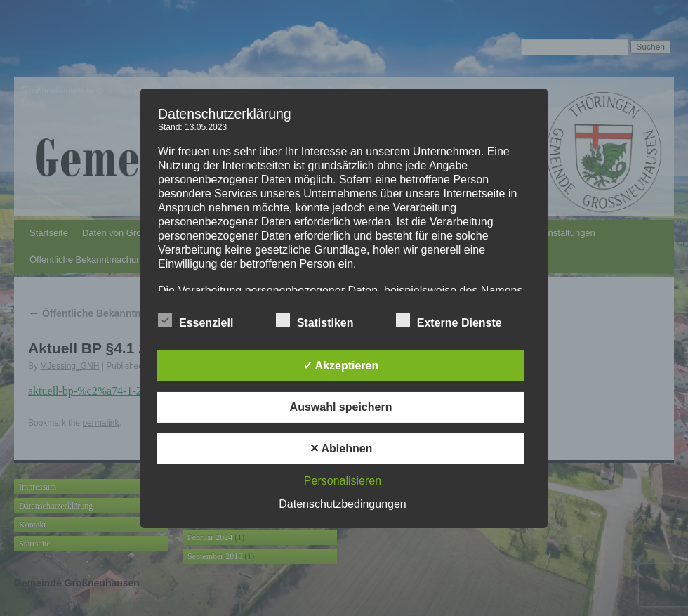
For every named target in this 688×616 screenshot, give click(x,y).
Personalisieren (343, 481)
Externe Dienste (449, 321)
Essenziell (196, 321)
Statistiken (315, 321)
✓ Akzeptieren (341, 366)
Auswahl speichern (341, 407)
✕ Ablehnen (341, 448)
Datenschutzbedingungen (342, 504)
